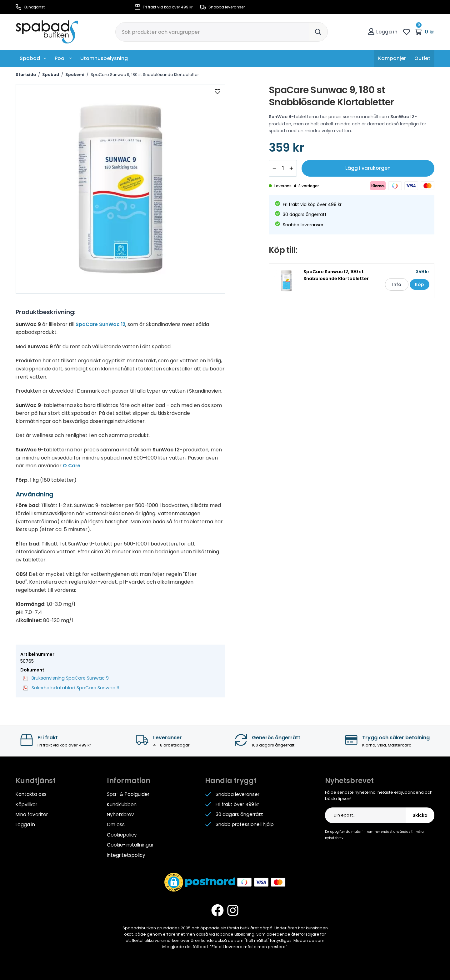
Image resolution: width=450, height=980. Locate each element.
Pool (63, 58)
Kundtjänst (30, 7)
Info (393, 286)
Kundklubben (122, 804)
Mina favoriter (32, 814)
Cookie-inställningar (130, 844)
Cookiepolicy (122, 834)
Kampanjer (392, 58)
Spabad (33, 58)
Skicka (420, 815)
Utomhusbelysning (104, 58)
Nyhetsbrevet (349, 780)
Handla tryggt (231, 780)
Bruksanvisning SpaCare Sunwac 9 (64, 678)
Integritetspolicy (126, 854)
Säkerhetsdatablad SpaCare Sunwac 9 (69, 688)
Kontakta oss (31, 794)
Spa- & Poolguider (128, 794)
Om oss (116, 824)
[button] (174, 881)
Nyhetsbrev (120, 814)
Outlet (422, 58)
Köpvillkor (26, 804)
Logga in (383, 32)
